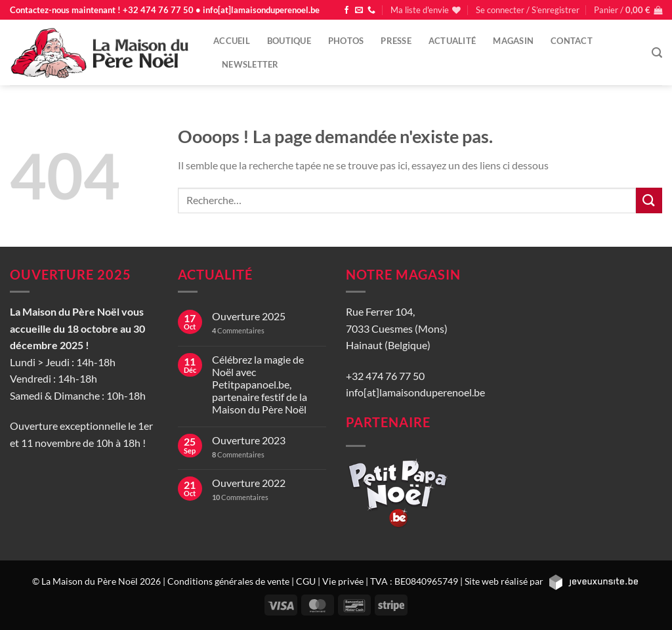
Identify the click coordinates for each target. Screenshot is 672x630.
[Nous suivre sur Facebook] (346, 10)
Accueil (232, 41)
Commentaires (238, 330)
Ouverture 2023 (249, 440)
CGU (306, 581)
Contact (572, 41)
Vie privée (343, 581)
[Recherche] (657, 53)
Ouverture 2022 (249, 483)
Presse (396, 41)
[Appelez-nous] (371, 10)
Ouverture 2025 (249, 316)
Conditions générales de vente (228, 581)
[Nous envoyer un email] (359, 10)
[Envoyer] (649, 200)
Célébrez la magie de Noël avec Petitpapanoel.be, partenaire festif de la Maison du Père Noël (260, 385)
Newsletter (250, 64)
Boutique (289, 41)
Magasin (513, 41)
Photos (346, 41)
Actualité (452, 41)
